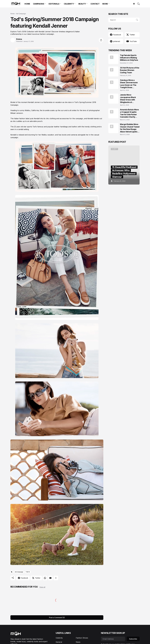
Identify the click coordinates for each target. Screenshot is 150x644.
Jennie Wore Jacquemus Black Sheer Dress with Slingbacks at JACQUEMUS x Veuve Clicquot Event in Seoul (129, 99)
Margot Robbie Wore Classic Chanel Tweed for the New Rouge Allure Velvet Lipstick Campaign (130, 128)
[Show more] (56, 578)
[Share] (101, 40)
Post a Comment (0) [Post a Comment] (57, 618)
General (59, 642)
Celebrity (59, 638)
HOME (27, 4)
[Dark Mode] (133, 4)
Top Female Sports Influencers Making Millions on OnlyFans (129, 58)
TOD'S (28, 572)
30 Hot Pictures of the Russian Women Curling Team (130, 70)
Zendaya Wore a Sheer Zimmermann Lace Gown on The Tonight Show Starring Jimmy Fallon (130, 84)
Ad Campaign (21, 14)
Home (12, 14)
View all (42, 587)
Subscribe (133, 639)
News (78, 642)
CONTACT (95, 4)
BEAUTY (82, 4)
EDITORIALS (54, 4)
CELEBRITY (69, 4)
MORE (105, 4)
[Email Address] (113, 639)
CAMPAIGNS (39, 4)
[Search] (137, 4)
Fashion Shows (82, 638)
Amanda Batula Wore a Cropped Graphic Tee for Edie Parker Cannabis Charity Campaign (129, 113)
